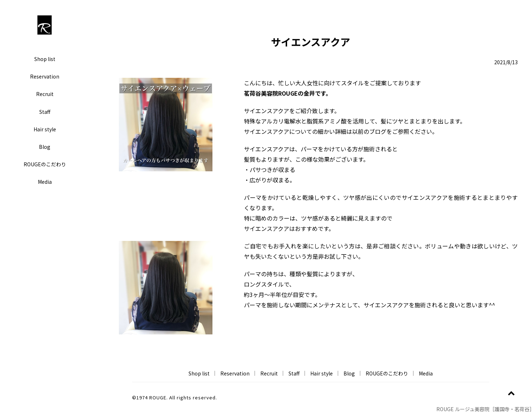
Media (45, 182)
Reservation (45, 76)
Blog (45, 147)
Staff (45, 112)
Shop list (45, 59)
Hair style (45, 129)
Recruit (45, 94)
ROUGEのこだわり (45, 164)
